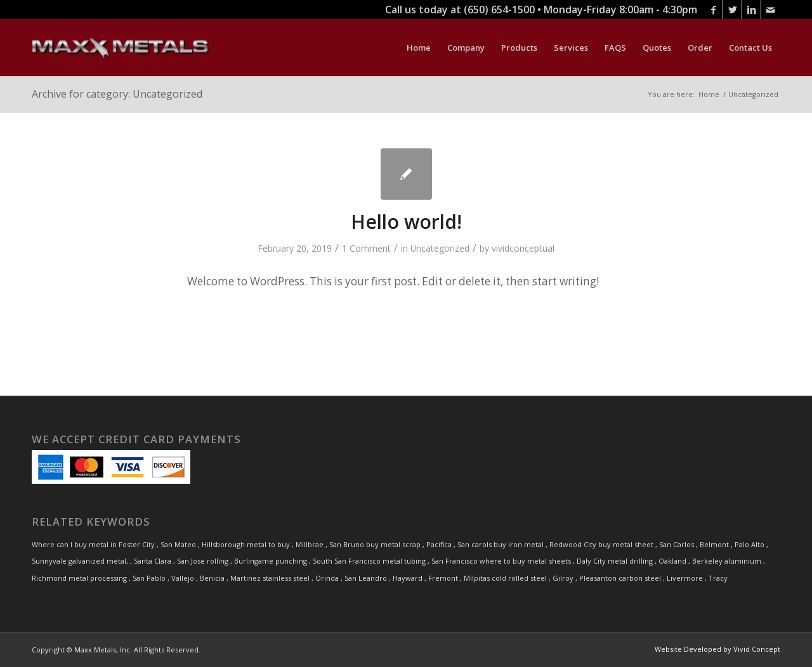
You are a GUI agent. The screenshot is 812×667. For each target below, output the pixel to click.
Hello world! (406, 222)
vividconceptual (523, 248)
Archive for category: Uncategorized (117, 94)
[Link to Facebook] (713, 10)
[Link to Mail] (771, 10)
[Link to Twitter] (732, 10)
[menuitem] (419, 48)
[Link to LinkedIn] (751, 10)
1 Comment (366, 248)
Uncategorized (440, 248)
